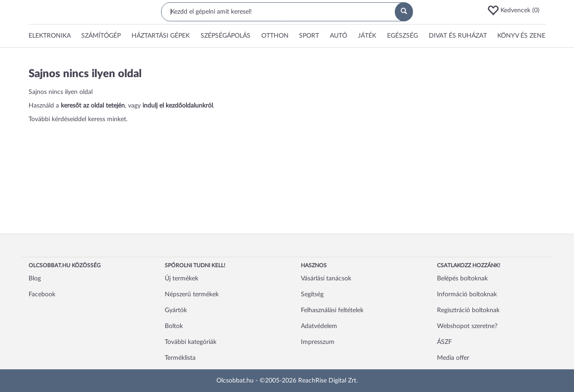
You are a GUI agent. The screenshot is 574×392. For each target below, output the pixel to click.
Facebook (42, 294)
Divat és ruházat (458, 36)
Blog (35, 279)
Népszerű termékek (192, 294)
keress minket (107, 119)
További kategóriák (191, 342)
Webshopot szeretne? (467, 326)
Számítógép (101, 36)
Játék (367, 36)
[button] (516, 10)
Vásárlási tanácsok (326, 279)
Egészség (402, 36)
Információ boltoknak (467, 294)
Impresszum (318, 342)
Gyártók (176, 310)
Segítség (312, 294)
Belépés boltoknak (462, 279)
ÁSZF (444, 342)
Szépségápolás (226, 36)
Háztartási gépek (161, 36)
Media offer (453, 358)
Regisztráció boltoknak (468, 310)
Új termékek (182, 279)
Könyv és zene (521, 36)
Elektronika (50, 36)
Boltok (174, 326)
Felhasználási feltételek (332, 310)
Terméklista (180, 358)
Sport (309, 36)
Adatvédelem (319, 326)
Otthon (275, 36)
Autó (339, 36)
